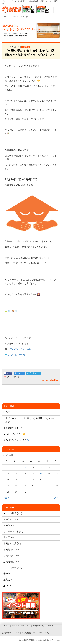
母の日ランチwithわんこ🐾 (16, 440)
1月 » (56, 498)
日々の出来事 (10, 567)
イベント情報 (10, 513)
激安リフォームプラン (21, 626)
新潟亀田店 (9, 549)
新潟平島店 (9, 556)
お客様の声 (7, 633)
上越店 (7, 537)
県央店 (7, 580)
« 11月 (6, 498)
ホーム (5, 17)
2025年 (13, 17)
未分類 (7, 574)
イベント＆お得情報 (22, 633)
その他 (7, 525)
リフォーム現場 (11, 531)
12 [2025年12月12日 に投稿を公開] (41, 473)
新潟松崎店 (9, 562)
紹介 (6, 586)
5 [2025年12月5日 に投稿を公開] (42, 467)
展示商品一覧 (38, 626)
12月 (20, 17)
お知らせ (26, 47)
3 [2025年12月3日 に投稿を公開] (25, 467)
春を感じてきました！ (14, 428)
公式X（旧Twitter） (17, 355)
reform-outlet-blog (50, 380)
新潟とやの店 (10, 543)
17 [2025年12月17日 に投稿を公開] (25, 480)
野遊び (7, 412)
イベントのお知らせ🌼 (14, 434)
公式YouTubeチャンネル (19, 349)
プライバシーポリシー (43, 633)
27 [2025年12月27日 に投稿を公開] (49, 486)
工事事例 (50, 626)
